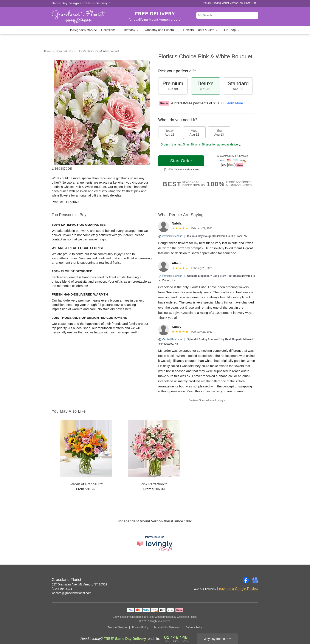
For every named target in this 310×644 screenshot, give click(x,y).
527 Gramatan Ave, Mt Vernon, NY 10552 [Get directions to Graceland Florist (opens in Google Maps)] (79, 584)
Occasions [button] (110, 30)
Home (47, 51)
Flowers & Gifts (64, 51)
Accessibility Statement (167, 627)
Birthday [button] (132, 30)
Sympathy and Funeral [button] (161, 30)
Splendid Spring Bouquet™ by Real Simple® (215, 339)
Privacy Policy (140, 627)
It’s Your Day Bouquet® (202, 236)
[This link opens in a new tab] (155, 544)
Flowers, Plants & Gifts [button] (201, 30)
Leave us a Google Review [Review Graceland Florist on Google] (238, 589)
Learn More (234, 103)
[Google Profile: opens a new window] (255, 580)
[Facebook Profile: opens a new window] (246, 580)
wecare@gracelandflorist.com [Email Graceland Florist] (72, 593)
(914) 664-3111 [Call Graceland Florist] (62, 589)
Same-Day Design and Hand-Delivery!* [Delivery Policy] (81, 3)
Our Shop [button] (231, 30)
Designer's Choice (84, 30)
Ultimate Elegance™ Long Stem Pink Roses (214, 276)
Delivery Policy (194, 627)
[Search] (227, 15)
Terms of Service (117, 627)
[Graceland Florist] (83, 17)
